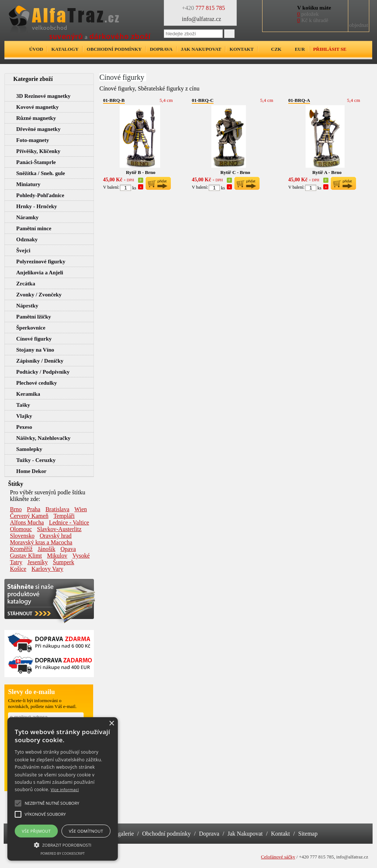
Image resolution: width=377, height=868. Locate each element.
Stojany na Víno (35, 350)
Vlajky (24, 416)
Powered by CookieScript (63, 853)
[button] (63, 844)
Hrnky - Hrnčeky (37, 206)
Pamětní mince (34, 228)
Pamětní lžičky (34, 317)
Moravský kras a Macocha (41, 542)
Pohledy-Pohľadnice (40, 195)
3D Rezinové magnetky (43, 96)
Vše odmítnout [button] (86, 831)
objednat (359, 25)
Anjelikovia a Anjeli (40, 273)
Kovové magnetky (37, 107)
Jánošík (46, 549)
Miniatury (28, 184)
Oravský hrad (56, 536)
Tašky (23, 405)
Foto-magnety (33, 140)
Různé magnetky (36, 118)
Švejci (23, 250)
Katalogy (65, 49)
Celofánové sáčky (278, 857)
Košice (18, 569)
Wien (81, 509)
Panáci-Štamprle (36, 162)
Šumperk (64, 562)
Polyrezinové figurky (41, 262)
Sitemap (308, 834)
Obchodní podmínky (114, 49)
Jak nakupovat (201, 49)
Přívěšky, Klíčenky (38, 151)
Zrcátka (26, 284)
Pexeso (24, 427)
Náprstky (27, 306)
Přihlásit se (330, 49)
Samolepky (29, 449)
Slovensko (22, 536)
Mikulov (57, 556)
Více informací (65, 789)
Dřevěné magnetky (38, 129)
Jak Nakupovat (245, 834)
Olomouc (21, 529)
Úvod (36, 49)
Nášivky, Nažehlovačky (43, 438)
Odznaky (27, 239)
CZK (276, 49)
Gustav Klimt (26, 556)
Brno (16, 509)
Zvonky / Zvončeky (39, 295)
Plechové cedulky (36, 383)
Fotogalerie (121, 834)
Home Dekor (31, 471)
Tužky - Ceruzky (36, 460)
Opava (68, 549)
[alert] (63, 789)
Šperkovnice (31, 328)
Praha (34, 509)
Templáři (64, 516)
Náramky (27, 217)
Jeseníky (38, 562)
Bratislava (57, 509)
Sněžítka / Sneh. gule (41, 173)
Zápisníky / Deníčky (40, 361)
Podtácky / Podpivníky (43, 372)
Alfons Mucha (27, 522)
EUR (300, 49)
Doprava (161, 49)
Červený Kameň (29, 516)
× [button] (111, 724)
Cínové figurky (34, 339)
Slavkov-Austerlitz (59, 529)
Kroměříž (21, 549)
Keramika (28, 394)
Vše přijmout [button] (36, 831)
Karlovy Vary (47, 569)
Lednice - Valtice (69, 522)
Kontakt (242, 49)
